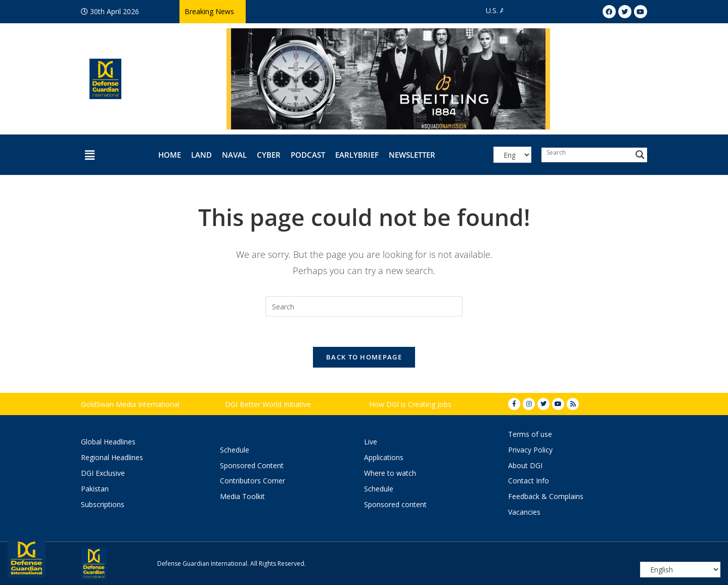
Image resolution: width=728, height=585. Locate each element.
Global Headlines (108, 442)
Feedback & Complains (546, 496)
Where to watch (390, 473)
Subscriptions (103, 504)
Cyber (269, 155)
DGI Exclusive (103, 473)
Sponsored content (395, 504)
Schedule (235, 450)
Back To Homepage (364, 357)
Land (201, 155)
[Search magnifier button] (640, 155)
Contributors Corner (253, 481)
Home (170, 155)
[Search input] (587, 152)
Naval (234, 155)
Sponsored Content (252, 465)
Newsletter (412, 155)
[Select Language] (512, 155)
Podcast (308, 155)
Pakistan (95, 489)
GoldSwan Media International (130, 404)
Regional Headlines (112, 457)
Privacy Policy (530, 450)
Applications (384, 457)
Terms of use (530, 434)
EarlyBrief (357, 155)
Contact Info (529, 481)
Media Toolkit (242, 496)
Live (371, 442)
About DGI (525, 465)
